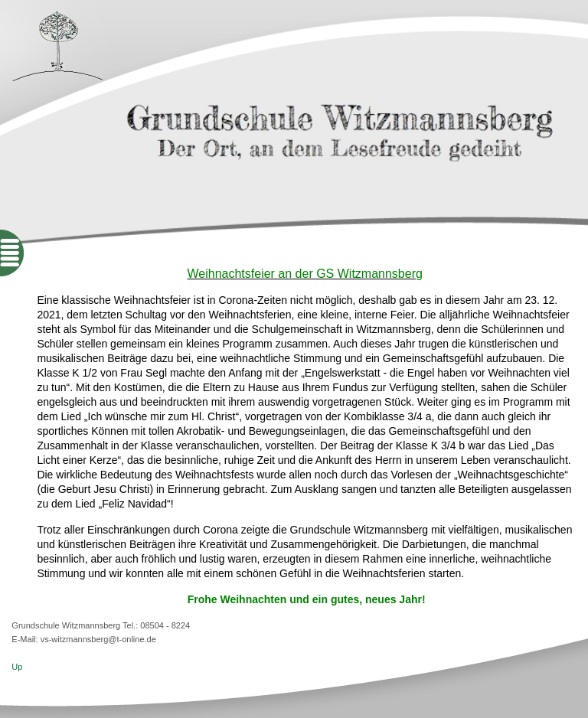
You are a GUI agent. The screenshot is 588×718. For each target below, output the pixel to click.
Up (17, 667)
